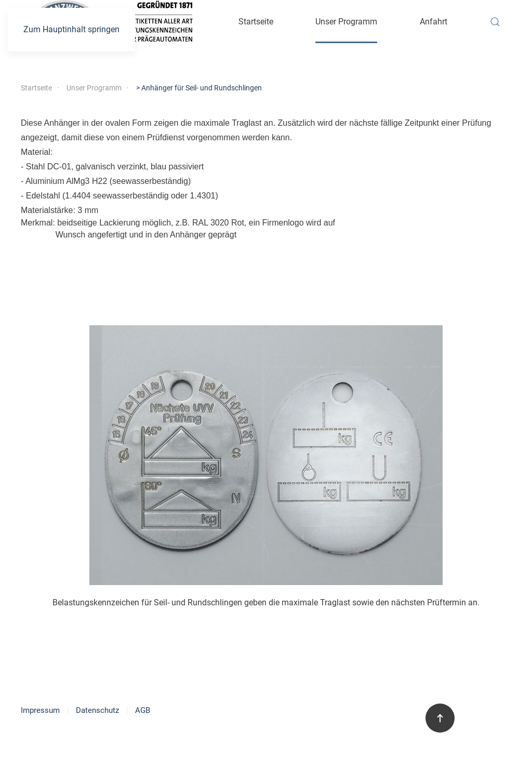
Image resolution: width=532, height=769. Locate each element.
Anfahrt (434, 22)
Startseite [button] (256, 22)
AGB (143, 710)
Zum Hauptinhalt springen (71, 29)
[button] (495, 22)
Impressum (40, 710)
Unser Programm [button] (346, 22)
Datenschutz (97, 710)
